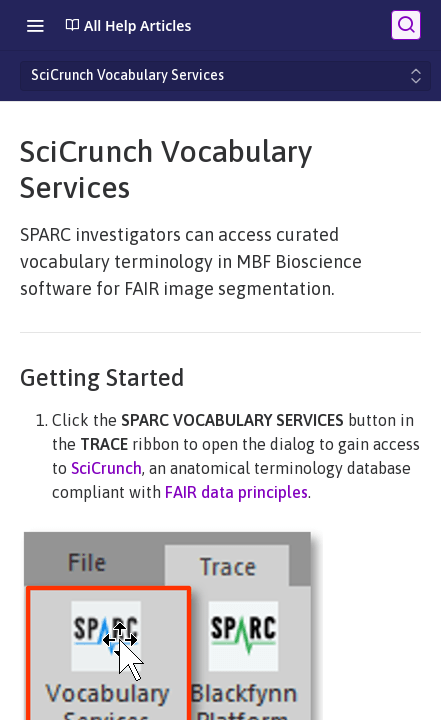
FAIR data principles (236, 492)
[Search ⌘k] (406, 25)
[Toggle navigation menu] (35, 25)
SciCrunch (106, 468)
